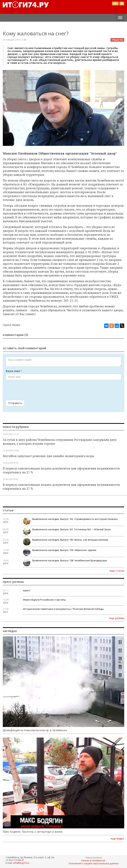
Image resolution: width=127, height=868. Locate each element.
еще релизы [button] (117, 618)
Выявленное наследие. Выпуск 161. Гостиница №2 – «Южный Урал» (72, 529)
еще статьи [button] (117, 571)
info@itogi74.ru (21, 863)
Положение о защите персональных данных (93, 863)
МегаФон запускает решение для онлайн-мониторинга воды (48, 456)
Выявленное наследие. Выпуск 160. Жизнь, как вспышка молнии (70, 540)
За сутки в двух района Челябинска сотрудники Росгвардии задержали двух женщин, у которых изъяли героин (60, 442)
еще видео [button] (117, 839)
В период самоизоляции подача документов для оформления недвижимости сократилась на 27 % (61, 470)
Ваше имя (14, 371)
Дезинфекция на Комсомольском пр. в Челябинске (35, 730)
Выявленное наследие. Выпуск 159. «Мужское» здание (64, 550)
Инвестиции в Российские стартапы (44, 600)
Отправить (15, 403)
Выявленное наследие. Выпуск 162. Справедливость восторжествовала (75, 519)
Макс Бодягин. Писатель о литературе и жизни (33, 832)
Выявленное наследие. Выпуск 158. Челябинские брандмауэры (70, 560)
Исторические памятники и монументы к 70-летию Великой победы (63, 609)
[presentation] (34, 390)
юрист (27, 590)
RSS (115, 3)
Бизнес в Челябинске (93, 860)
